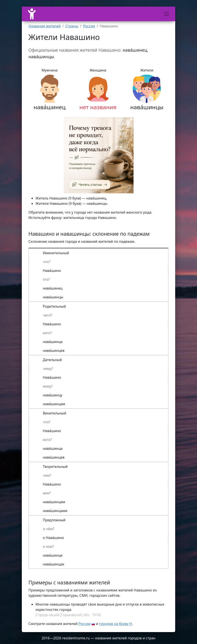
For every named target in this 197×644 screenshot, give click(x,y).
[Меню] (166, 14)
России (85, 624)
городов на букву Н (115, 624)
